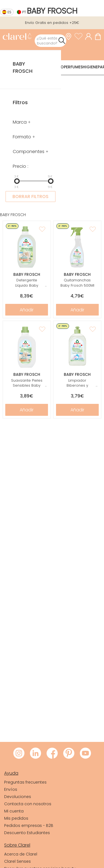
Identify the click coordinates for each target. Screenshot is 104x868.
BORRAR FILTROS (31, 197)
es (9, 12)
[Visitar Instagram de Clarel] (19, 754)
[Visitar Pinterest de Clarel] (69, 754)
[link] (17, 37)
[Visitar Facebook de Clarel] (52, 754)
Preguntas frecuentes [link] (25, 782)
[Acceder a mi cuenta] (90, 36)
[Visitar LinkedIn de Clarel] (35, 754)
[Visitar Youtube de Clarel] (85, 754)
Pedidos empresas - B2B (29, 826)
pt (24, 12)
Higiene (90, 67)
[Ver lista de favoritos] (80, 36)
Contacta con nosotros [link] (28, 804)
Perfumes (73, 67)
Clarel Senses (17, 861)
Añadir (27, 310)
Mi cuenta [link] (14, 811)
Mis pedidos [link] (16, 818)
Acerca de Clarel (21, 854)
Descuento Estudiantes (27, 833)
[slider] (17, 181)
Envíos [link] (11, 789)
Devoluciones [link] (18, 797)
